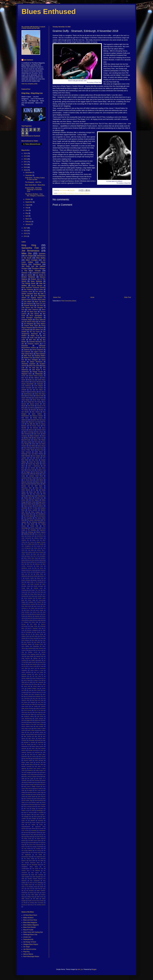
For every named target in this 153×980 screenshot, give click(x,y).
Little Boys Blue (26, 712)
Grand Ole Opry (34, 462)
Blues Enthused (49, 12)
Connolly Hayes (41, 596)
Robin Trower (32, 502)
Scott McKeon (39, 506)
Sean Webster (36, 281)
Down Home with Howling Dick (33, 932)
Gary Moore (42, 392)
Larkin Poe (24, 704)
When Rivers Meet (40, 300)
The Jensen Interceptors (34, 520)
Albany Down (36, 540)
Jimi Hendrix (31, 468)
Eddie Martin (39, 452)
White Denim (40, 897)
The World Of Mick (38, 869)
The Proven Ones (35, 426)
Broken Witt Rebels (40, 440)
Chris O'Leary (31, 592)
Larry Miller (32, 704)
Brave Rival (40, 578)
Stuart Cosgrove (36, 823)
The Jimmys (38, 851)
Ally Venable (40, 544)
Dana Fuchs (37, 606)
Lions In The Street (39, 710)
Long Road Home (41, 714)
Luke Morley (40, 716)
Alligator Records (41, 542)
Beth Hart (32, 340)
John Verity (42, 684)
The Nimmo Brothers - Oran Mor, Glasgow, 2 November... (35, 195)
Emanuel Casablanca (32, 630)
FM (31, 634)
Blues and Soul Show (30, 920)
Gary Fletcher (27, 642)
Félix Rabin (35, 640)
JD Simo (24, 666)
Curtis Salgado (39, 386)
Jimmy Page (27, 680)
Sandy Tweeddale (26, 794)
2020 (26, 164)
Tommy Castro (35, 528)
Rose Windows (36, 780)
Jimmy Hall (35, 678)
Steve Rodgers (32, 818)
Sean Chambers (27, 799)
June (27, 210)
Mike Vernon (32, 738)
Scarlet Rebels (31, 797)
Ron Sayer (30, 779)
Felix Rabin (35, 636)
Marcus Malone (28, 954)
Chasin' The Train (36, 590)
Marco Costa (40, 722)
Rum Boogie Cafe (32, 784)
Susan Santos (32, 828)
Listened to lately (39, 273)
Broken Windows (26, 580)
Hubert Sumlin (32, 662)
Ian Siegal (29, 256)
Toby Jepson (35, 873)
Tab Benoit (26, 833)
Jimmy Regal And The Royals (33, 402)
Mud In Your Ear (38, 744)
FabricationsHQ (28, 939)
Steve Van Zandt (34, 366)
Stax (23, 815)
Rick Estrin (25, 418)
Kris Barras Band (38, 472)
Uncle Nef (29, 889)
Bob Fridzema (28, 304)
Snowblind (41, 809)
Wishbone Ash (28, 534)
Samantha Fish (30, 248)
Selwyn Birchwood (36, 362)
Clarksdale (40, 384)
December (29, 172)
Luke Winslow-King (27, 718)
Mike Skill (37, 736)
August (28, 205)
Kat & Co (41, 692)
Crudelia (24, 604)
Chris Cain (37, 442)
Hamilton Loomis (33, 652)
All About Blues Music (30, 915)
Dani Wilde (32, 446)
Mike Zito (27, 253)
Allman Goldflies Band (29, 544)
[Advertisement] (92, 277)
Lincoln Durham (27, 710)
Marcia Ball (32, 722)
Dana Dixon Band (26, 606)
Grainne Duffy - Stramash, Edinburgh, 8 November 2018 (34, 190)
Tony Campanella (35, 881)
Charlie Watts (25, 588)
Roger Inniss (42, 502)
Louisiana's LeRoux (29, 716)
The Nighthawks (26, 855)
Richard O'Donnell (26, 766)
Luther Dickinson (33, 310)
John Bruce (34, 684)
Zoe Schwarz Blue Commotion (36, 903)
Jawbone (27, 350)
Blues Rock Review (29, 927)
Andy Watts (31, 550)
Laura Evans (25, 706)
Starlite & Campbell (38, 812)
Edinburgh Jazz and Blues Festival (32, 454)
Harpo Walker (30, 656)
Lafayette (33, 702)
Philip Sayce (31, 496)
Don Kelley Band (39, 620)
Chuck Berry (40, 592)
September (29, 202)
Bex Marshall (40, 560)
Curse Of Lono (41, 304)
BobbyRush (25, 576)
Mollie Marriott (26, 490)
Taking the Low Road (34, 422)
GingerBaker (36, 646)
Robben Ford (28, 358)
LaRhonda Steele (35, 474)
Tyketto (42, 887)
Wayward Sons (27, 374)
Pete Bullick (36, 758)
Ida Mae (25, 664)
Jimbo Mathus (41, 324)
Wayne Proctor (26, 300)
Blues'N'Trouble (26, 440)
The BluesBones (41, 514)
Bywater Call (36, 580)
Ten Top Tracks (35, 332)
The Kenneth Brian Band (37, 853)
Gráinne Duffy (40, 396)
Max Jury (30, 732)
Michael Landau (39, 732)
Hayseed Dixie (40, 656)
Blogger (94, 969)
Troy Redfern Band (27, 885)
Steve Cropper (35, 512)
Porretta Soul (39, 498)
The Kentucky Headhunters (37, 522)
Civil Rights (25, 594)
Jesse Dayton (26, 400)
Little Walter (31, 714)
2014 (26, 236)
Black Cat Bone (40, 302)
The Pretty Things (29, 859)
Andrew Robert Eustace (36, 376)
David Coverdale (26, 388)
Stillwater (33, 820)
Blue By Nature (39, 568)
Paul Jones (36, 494)
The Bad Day (34, 368)
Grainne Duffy (62, 193)
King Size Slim (37, 698)
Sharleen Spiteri (35, 802)
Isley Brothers (33, 664)
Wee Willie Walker (33, 895)
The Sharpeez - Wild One (33, 182)
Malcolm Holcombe (27, 482)
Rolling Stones (38, 418)
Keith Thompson (36, 694)
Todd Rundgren (26, 877)
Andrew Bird (37, 548)
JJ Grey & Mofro (32, 666)
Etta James (37, 632)
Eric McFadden (28, 632)
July (27, 208)
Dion (31, 390)
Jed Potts (40, 306)
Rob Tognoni (35, 500)
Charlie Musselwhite (28, 384)
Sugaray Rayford (36, 298)
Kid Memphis (29, 696)
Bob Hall (30, 574)
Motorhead (41, 742)
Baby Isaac (36, 554)
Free (31, 458)
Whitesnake (39, 374)
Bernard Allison (31, 560)
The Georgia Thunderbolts (37, 847)
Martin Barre (37, 484)
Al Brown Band (41, 430)
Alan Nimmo (35, 314)
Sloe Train (26, 809)
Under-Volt (37, 889)
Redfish (24, 332)
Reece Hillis (25, 500)
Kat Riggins (27, 472)
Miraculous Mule (27, 488)
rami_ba (80, 969)
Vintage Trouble (38, 372)
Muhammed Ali (25, 746)
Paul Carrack (42, 756)
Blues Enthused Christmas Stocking (33, 288)
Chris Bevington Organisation (32, 318)
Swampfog (34, 831)
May (27, 213)
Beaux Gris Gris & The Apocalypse (36, 556)
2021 (26, 162)
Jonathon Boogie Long (33, 688)
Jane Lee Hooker (38, 672)
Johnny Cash (31, 470)
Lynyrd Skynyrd (39, 718)
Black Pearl (40, 566)
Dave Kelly (27, 448)
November (29, 175)
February (29, 222)
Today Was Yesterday (37, 875)
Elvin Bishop (33, 392)
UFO (23, 889)
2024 (26, 153)
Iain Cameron (28, 60)
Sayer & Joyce (28, 506)
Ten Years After (32, 835)
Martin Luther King (32, 730)
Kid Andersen (26, 352)
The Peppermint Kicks (40, 857)
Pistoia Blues (28, 498)
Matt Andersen (41, 354)
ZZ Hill (23, 903)
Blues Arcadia (32, 570)
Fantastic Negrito (27, 320)
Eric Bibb (43, 630)
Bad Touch (25, 378)
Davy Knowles (39, 388)
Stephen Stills (30, 815)
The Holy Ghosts (26, 849)
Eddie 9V (24, 392)
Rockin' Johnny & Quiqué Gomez (32, 776)
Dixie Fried (40, 450)
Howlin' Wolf (25, 398)
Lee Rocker (35, 706)
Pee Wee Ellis (27, 758)
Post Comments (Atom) (69, 301)
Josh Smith (31, 406)
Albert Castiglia (32, 260)
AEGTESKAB (40, 536)
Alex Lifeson (40, 432)
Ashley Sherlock (26, 554)
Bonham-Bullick (34, 576)
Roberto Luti (42, 774)
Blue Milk (29, 438)
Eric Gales (40, 290)
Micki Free (43, 734)
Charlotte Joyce (38, 588)
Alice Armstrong (26, 434)
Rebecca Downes (38, 416)
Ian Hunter (42, 322)
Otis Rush (30, 754)
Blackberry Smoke (26, 568)
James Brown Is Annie (37, 670)
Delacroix (30, 616)
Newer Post (57, 297)
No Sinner (41, 750)
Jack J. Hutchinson (34, 466)
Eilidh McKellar (26, 456)
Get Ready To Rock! (30, 942)
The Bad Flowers (39, 837)
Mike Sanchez (28, 736)
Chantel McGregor (38, 586)
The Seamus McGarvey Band (30, 863)
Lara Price (41, 702)
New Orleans (36, 412)
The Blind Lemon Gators (35, 841)
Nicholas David (32, 750)
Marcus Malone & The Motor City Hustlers (33, 724)
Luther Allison (39, 480)
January (28, 224)
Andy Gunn (37, 434)
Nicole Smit (33, 492)
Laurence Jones (27, 292)
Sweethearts (42, 831)
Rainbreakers (25, 416)
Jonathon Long (41, 470)
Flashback (37, 264)
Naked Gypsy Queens (38, 746)
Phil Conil (43, 758)
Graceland (30, 648)
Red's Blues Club (31, 764)
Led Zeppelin (26, 330)
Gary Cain (43, 640)
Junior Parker (37, 690)
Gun (32, 650)
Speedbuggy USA (41, 810)
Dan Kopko (41, 604)
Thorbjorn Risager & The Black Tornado (33, 270)
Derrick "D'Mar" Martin (28, 450)
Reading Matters (40, 356)
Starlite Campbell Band (29, 294)
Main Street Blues (27, 354)
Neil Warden (25, 412)
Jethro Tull (38, 674)
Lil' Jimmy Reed (28, 480)
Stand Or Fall (27, 812)
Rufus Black (37, 782)
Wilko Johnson (26, 899)
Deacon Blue (36, 612)
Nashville (24, 748)
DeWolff (24, 390)
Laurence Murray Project (29, 478)
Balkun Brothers (35, 436)
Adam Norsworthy (26, 538)
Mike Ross (28, 356)
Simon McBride (41, 807)
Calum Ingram (28, 442)
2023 (26, 156)
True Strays (38, 885)
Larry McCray (31, 408)
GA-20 (37, 458)
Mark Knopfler (40, 726)
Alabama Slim (25, 540)
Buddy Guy (31, 380)
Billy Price (30, 564)
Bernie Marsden (37, 286)
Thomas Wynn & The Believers (31, 871)
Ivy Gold (41, 664)
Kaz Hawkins (25, 694)
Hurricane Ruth (42, 662)
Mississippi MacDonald (35, 740)
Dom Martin (39, 390)
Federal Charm (25, 636)
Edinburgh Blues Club (30, 935)
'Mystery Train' (31, 536)
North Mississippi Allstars (31, 957)
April (27, 216)
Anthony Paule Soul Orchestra (36, 552)
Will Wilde (36, 899)
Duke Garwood (26, 452)
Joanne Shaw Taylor (31, 326)
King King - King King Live (32, 93)
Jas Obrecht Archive (30, 949)
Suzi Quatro (41, 828)
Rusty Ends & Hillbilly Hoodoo (32, 786)
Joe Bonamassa (30, 251)
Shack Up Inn (25, 802)
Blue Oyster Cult (39, 438)
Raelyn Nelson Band (27, 762)
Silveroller (24, 508)
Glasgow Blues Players (31, 944)
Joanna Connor (34, 404)
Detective (37, 616)
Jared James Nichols (37, 398)
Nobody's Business (27, 752)
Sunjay (41, 825)
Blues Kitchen (27, 572)
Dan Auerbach (32, 604)
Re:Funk (38, 762)
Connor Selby (31, 600)
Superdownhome (26, 827)
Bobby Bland (40, 574)
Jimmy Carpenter (38, 350)
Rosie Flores (42, 504)
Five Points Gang (32, 638)
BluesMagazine (37, 572)
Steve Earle (37, 817)
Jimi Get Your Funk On (36, 676)
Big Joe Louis (36, 562)
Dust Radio (33, 624)
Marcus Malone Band (27, 726)
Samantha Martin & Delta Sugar (35, 792)
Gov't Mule (30, 396)
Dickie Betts (38, 618)
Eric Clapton (37, 456)
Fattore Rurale (39, 634)
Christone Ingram (33, 344)
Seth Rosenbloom (39, 800)
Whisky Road (31, 897)
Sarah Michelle (37, 794)
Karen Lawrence (32, 692)
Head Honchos (26, 658)
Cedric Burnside (35, 584)
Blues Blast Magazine (30, 923)
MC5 (23, 720)
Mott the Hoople (26, 744)
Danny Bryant (41, 446)
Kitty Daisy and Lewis (38, 700)
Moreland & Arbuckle (29, 742)
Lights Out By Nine (41, 708)
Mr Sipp (36, 490)
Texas (40, 835)
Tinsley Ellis (34, 526)
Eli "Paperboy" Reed (36, 628)
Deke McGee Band (38, 448)
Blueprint (24, 570)
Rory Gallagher (33, 360)
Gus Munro (38, 650)
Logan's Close (38, 352)
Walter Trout (35, 336)
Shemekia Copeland (28, 364)
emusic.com (25, 905)
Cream (34, 444)
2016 (26, 231)
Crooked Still (40, 602)
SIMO (23, 790)
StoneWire (41, 820)
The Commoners (41, 516)
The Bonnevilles (32, 843)
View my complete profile (29, 84)
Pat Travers (33, 756)
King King (29, 245)
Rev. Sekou (41, 764)
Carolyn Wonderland (38, 382)
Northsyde (37, 752)
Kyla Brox (24, 474)
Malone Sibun (39, 482)
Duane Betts (35, 622)
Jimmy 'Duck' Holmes (39, 400)
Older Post (127, 297)
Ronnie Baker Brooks (30, 504)
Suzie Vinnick (25, 831)
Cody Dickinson (26, 386)
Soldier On (24, 810)
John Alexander (39, 682)
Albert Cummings (29, 432)
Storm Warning (25, 823)
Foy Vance (41, 638)
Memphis (33, 410)
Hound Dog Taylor (34, 464)
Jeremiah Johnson (26, 674)
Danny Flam (29, 610)
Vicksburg (30, 532)
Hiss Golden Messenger (35, 660)
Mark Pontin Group (26, 728)
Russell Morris (42, 784)
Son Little (32, 810)
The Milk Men (31, 424)
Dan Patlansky (29, 290)
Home (92, 297)
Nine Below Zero (38, 330)
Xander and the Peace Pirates (36, 901)
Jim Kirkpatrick (29, 324)
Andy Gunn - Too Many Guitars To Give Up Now (35, 179)
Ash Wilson (28, 302)
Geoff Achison (28, 394)
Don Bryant (30, 620)
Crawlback (31, 602)
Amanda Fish (40, 546)
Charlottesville (25, 590)
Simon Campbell (41, 805)
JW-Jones (42, 348)
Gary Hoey (35, 460)
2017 (26, 228)
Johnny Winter (37, 686)
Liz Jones (69, 193)
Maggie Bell (29, 720)
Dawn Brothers (26, 612)
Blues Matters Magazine (31, 925)
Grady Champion (39, 648)
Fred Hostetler (25, 640)
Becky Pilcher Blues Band (31, 558)
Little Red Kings (36, 712)
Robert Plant (37, 772)
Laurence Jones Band (36, 476)
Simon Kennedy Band (29, 807)
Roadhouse (30, 770)
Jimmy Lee (43, 678)
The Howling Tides (38, 849)
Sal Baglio (29, 790)
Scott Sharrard (42, 797)
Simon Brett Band (30, 805)
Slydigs (34, 809)
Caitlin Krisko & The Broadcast (35, 582)
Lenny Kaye (42, 478)
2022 (26, 159)
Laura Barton (40, 704)
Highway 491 (37, 658)
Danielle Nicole (29, 306)
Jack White (25, 668)
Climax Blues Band (35, 594)
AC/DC (24, 376)
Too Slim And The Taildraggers (36, 883)
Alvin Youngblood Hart (27, 546)
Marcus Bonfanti (26, 484)
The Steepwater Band (35, 865)
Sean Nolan (37, 799)
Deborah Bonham (36, 614)
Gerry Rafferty (25, 646)
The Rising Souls (28, 283)
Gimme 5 (25, 273)
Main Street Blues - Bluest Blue (35, 185)
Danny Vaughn (39, 610)
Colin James (32, 596)
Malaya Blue (37, 720)
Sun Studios (32, 825)
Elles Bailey (41, 258)
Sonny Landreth (33, 510)
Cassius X (24, 584)
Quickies (42, 254)
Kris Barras (25, 702)
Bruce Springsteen (36, 316)
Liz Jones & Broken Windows (81, 193)
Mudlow (41, 410)
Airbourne (31, 430)
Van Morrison (34, 428)
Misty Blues (39, 488)
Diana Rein (30, 618)
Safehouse (25, 420)
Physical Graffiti (28, 760)
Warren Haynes (41, 532)
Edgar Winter (34, 626)
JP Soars (41, 666)
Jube (30, 690)
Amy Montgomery (26, 548)
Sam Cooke (38, 790)
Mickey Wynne (34, 734)
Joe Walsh (30, 682)
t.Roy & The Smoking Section (38, 905)
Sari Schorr (39, 292)
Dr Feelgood (25, 622)
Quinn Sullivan (37, 414)
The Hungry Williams (27, 851)
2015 (26, 233)
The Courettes (28, 518)
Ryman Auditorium (39, 789)
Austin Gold (33, 338)
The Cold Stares (28, 516)
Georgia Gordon (39, 644)
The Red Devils (29, 524)
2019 (26, 167)
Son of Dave (34, 508)
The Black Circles (26, 838)
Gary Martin (37, 642)
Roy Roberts (29, 782)
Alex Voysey (31, 542)
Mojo (44, 740)
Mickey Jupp (25, 734)
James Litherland (26, 672)
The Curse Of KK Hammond (34, 845)
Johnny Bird (27, 686)
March (28, 219)
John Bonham (25, 684)
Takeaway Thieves (36, 833)
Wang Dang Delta (35, 893)
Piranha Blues (41, 496)
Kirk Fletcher (39, 328)
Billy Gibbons (35, 378)
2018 (26, 170)
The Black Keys (32, 312)
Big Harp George (26, 562)
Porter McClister (39, 760)
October (28, 199)
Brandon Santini (30, 578)
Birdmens (37, 564)
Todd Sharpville (36, 877)
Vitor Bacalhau (30, 891)
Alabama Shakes (39, 538)
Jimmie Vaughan (26, 678)
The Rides (41, 861)
